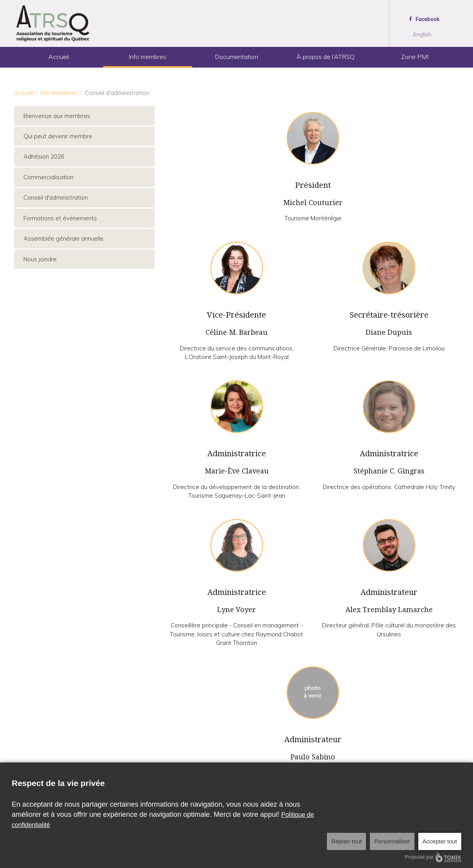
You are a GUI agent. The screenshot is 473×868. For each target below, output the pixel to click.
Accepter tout (440, 841)
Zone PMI (415, 57)
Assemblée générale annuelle (63, 238)
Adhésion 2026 (44, 156)
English (422, 34)
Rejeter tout (346, 841)
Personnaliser (392, 841)
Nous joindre (40, 259)
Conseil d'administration (56, 197)
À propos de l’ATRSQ (326, 57)
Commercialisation (48, 177)
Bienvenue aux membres (57, 116)
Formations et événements (60, 218)
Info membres (147, 57)
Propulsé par (433, 857)
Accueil (59, 57)
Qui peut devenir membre (58, 136)
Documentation (236, 57)
